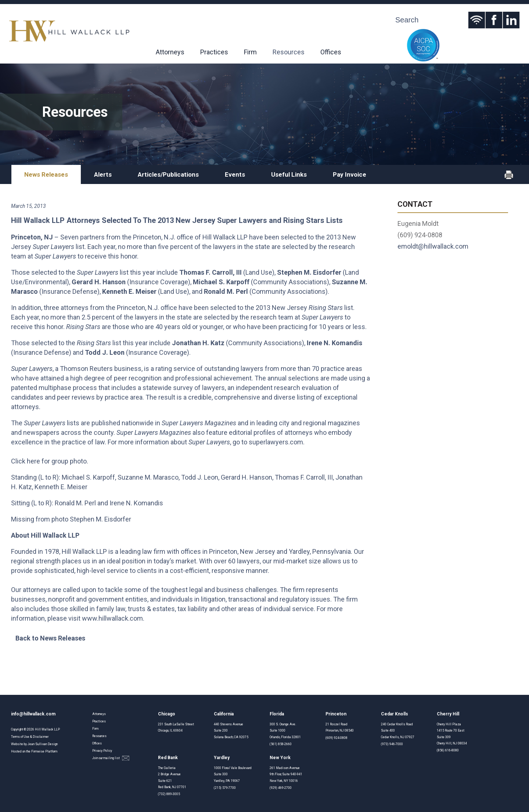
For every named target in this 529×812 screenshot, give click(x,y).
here (33, 461)
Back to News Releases (50, 638)
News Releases (46, 174)
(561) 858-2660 (281, 744)
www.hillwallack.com (112, 618)
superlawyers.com (276, 442)
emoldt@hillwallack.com (433, 246)
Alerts (103, 174)
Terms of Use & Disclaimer (30, 737)
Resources (289, 52)
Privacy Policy (102, 751)
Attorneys (170, 52)
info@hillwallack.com (33, 714)
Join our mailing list (111, 758)
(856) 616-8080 (448, 750)
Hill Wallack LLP (47, 729)
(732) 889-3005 (169, 794)
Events (235, 174)
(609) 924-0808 (337, 738)
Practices (214, 52)
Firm (250, 52)
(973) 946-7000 (392, 744)
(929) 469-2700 (281, 788)
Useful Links (289, 174)
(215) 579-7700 (225, 788)
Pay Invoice (350, 174)
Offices (331, 52)
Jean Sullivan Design (43, 744)
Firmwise (38, 751)
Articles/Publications (168, 174)
